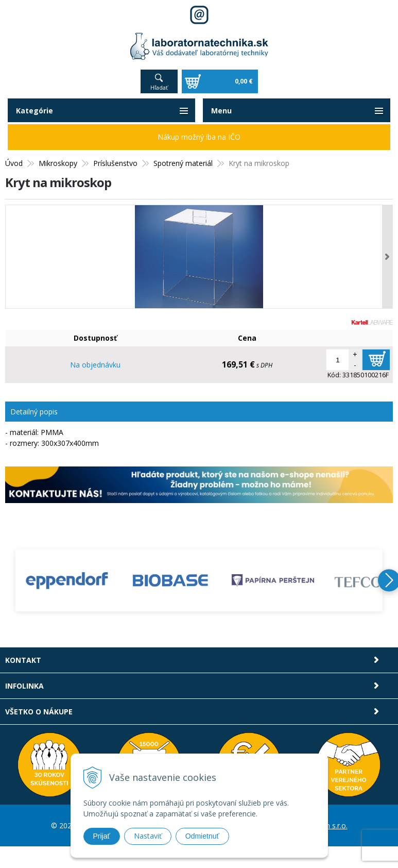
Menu (221, 111)
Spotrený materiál (183, 163)
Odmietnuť (202, 836)
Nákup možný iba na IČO (199, 137)
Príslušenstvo (115, 163)
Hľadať (159, 87)
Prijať (102, 836)
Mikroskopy (58, 163)
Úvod (14, 163)
